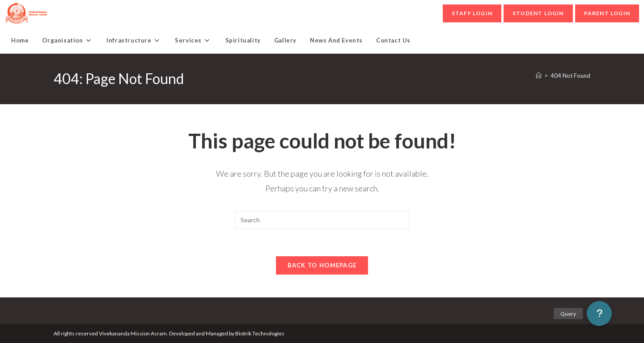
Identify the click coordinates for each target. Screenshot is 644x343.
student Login (538, 13)
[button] (599, 313)
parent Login (607, 13)
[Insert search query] (322, 220)
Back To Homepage (322, 265)
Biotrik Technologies (260, 333)
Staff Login (472, 13)
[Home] (539, 76)
